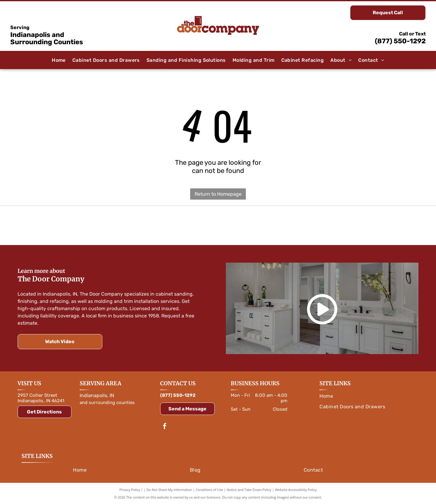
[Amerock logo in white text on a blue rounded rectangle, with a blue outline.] (218, 226)
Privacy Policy (130, 490)
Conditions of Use (209, 490)
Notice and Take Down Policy (249, 490)
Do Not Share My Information (169, 490)
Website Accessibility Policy (296, 490)
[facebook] (165, 427)
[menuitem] (59, 60)
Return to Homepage (218, 194)
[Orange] (84, 226)
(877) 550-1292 (400, 41)
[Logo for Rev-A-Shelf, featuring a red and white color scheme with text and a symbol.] (352, 226)
